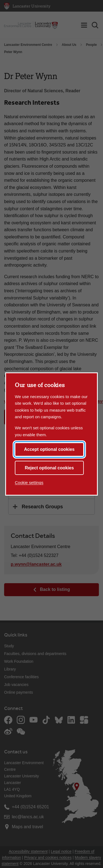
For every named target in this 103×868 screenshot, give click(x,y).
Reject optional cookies (49, 468)
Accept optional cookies (49, 449)
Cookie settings (29, 482)
